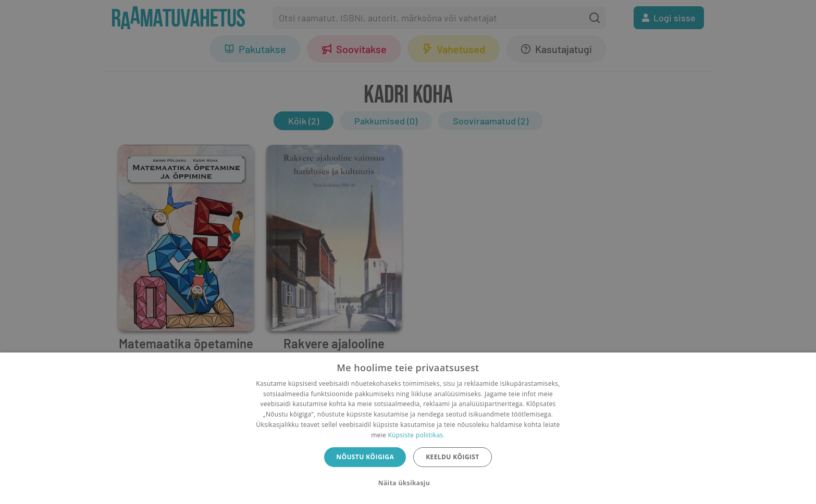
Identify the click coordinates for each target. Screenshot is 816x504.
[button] (408, 483)
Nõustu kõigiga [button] (365, 457)
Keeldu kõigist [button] (453, 457)
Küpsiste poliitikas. (416, 435)
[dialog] (408, 428)
